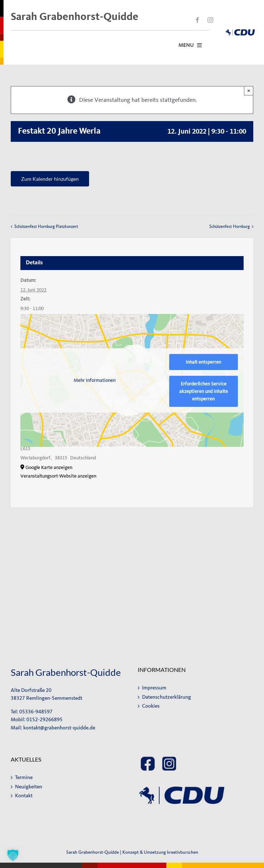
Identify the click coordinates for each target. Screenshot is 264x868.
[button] (13, 855)
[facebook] (197, 20)
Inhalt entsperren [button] (203, 362)
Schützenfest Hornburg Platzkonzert (46, 226)
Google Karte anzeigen (49, 467)
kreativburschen (183, 852)
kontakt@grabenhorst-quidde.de (59, 728)
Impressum (154, 688)
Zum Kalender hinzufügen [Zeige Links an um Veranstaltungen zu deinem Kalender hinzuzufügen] (50, 179)
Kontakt (24, 796)
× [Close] (249, 91)
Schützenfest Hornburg (229, 226)
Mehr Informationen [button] (95, 380)
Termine (24, 777)
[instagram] (210, 20)
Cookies (151, 706)
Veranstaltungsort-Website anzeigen (58, 476)
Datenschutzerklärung (167, 697)
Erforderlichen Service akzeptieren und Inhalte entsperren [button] (204, 391)
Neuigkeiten (29, 787)
